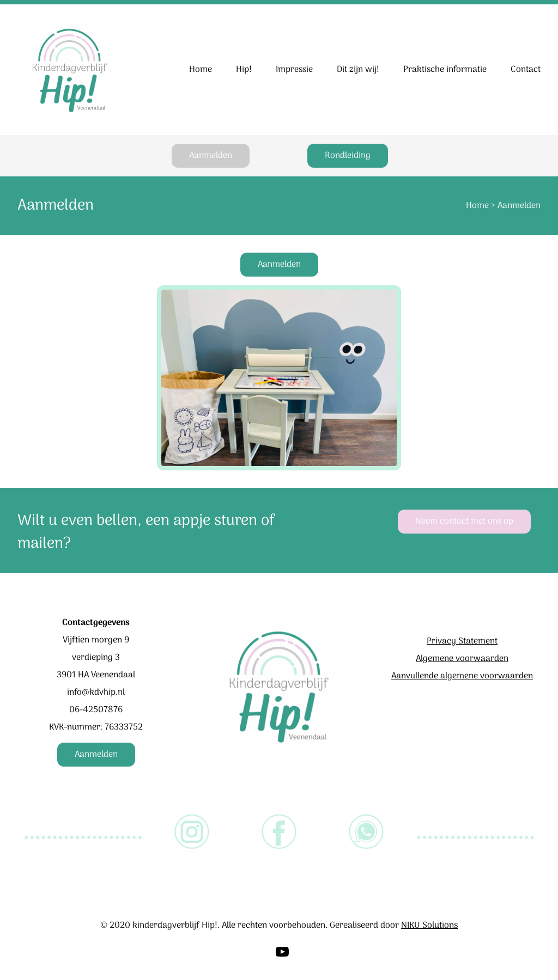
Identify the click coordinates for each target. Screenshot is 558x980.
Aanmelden (211, 156)
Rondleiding (348, 156)
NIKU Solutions (429, 926)
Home (477, 206)
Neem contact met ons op (464, 522)
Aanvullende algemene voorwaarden (462, 676)
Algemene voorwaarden (462, 659)
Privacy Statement (462, 641)
